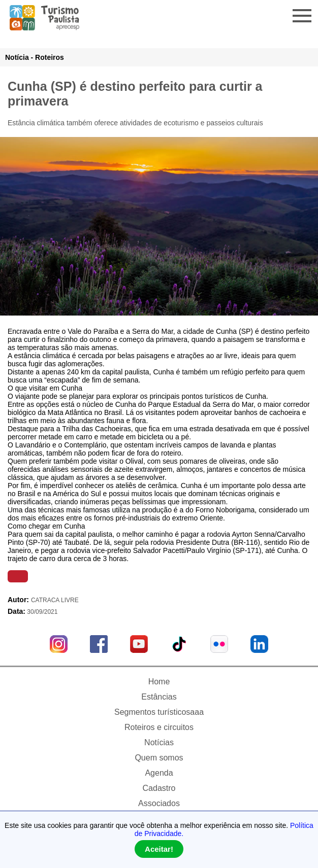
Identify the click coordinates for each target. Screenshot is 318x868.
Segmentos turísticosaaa (159, 712)
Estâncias (159, 697)
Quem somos (159, 758)
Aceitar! (159, 849)
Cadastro (159, 788)
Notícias (159, 742)
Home (159, 682)
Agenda (159, 773)
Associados (159, 803)
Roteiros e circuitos (159, 727)
